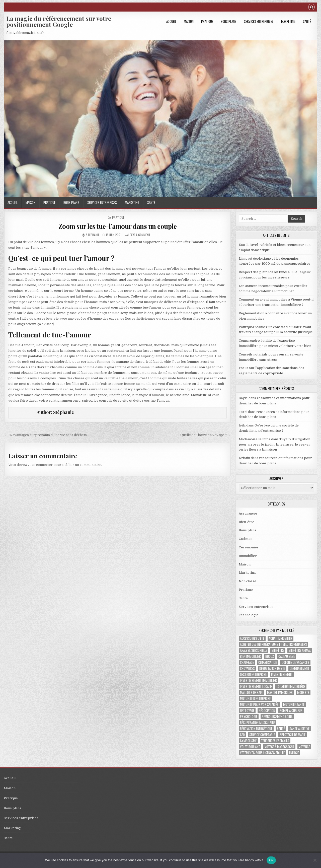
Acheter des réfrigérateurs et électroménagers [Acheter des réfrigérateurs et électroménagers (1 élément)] (273, 644)
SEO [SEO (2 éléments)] (242, 735)
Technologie (249, 615)
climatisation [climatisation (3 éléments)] (268, 662)
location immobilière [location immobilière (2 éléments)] (291, 686)
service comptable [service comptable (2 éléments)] (262, 735)
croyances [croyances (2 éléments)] (247, 668)
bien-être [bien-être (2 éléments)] (278, 650)
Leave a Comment (139, 235)
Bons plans (229, 21)
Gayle (243, 398)
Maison (189, 21)
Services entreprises (259, 21)
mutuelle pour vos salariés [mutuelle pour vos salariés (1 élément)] (259, 705)
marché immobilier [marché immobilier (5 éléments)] (280, 693)
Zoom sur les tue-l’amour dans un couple (118, 226)
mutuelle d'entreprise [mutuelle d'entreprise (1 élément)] (255, 699)
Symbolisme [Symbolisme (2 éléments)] (248, 741)
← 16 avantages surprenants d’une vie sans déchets (46, 435)
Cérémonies (249, 547)
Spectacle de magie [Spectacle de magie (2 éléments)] (293, 735)
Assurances (248, 513)
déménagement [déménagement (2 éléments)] (300, 668)
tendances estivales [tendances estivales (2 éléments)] (275, 741)
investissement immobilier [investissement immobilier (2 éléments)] (258, 680)
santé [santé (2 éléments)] (281, 729)
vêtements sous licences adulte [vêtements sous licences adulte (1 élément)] (262, 753)
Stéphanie (93, 235)
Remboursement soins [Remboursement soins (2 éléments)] (277, 717)
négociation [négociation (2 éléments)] (267, 711)
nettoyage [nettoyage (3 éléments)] (247, 711)
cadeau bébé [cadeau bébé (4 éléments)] (287, 656)
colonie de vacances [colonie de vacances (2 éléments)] (295, 662)
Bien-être (247, 522)
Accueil (171, 21)
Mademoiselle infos (255, 439)
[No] (315, 860)
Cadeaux (246, 539)
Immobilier (248, 556)
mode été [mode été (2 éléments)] (303, 693)
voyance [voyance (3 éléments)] (304, 747)
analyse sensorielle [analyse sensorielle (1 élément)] (254, 650)
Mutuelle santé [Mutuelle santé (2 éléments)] (294, 705)
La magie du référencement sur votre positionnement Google (59, 21)
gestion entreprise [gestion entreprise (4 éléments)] (253, 674)
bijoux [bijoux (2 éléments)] (270, 656)
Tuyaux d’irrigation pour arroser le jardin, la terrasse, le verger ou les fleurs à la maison (274, 444)
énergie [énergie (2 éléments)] (294, 753)
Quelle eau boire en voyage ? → (206, 435)
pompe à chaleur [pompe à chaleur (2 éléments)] (291, 711)
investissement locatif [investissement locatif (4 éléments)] (256, 686)
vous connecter (40, 465)
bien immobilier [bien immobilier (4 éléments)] (250, 656)
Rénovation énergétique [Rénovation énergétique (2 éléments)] (256, 729)
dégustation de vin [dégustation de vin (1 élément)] (272, 668)
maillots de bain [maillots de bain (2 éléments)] (251, 693)
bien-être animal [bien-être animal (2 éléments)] (300, 650)
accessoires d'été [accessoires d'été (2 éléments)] (252, 638)
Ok (271, 860)
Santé (307, 21)
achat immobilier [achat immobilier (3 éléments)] (280, 638)
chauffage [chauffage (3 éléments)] (247, 662)
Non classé (248, 581)
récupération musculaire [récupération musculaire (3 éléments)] (258, 723)
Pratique (207, 21)
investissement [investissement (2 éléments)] (282, 674)
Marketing (288, 21)
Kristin (244, 458)
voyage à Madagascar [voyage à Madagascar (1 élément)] (279, 747)
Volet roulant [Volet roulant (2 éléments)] (250, 747)
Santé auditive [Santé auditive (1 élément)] (299, 729)
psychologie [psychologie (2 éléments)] (249, 717)
